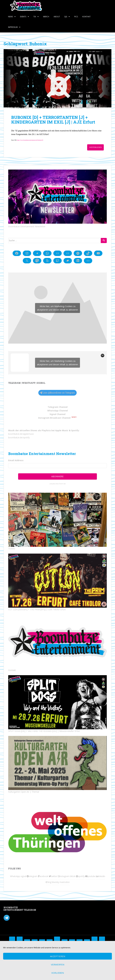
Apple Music (62, 430)
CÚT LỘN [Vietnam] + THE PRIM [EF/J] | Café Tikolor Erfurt (37, 609)
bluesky (55, 882)
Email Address (16, 460)
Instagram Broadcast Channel (54, 418)
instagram (64, 876)
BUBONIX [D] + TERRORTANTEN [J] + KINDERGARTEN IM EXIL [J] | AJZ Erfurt (53, 120)
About (57, 17)
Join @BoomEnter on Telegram (57, 393)
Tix (35, 17)
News (10, 17)
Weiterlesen (95, 147)
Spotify (75, 430)
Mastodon (46, 908)
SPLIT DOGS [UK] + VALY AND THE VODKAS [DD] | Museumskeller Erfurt (44, 731)
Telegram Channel (58, 407)
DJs (66, 17)
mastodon (65, 882)
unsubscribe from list (57, 484)
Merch (46, 17)
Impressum (13, 27)
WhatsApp (15, 876)
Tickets (12, 549)
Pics (76, 17)
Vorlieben (58, 973)
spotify (81, 876)
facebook (44, 876)
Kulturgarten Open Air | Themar (24, 792)
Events (23, 17)
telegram (33, 876)
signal (23, 876)
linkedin (102, 876)
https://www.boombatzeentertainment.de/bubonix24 (30, 140)
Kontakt (86, 17)
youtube (92, 876)
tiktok (73, 876)
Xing (49, 882)
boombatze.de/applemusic (21, 434)
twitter (54, 876)
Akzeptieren (58, 956)
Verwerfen (58, 965)
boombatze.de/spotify (19, 437)
